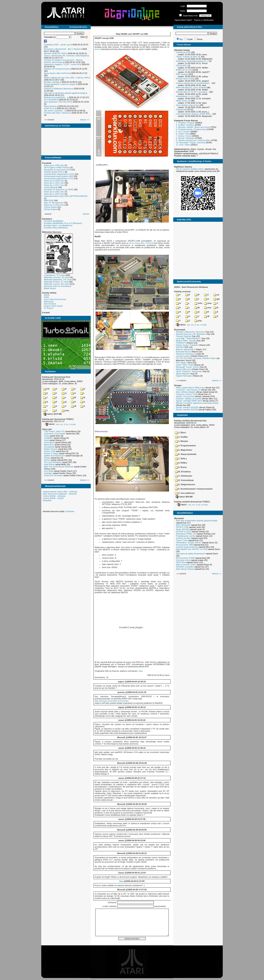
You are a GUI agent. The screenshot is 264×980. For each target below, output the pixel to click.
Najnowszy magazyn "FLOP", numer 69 (62, 64)
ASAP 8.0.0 (49, 108)
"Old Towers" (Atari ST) (54, 431)
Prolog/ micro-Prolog (185, 79)
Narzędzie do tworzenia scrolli (57, 170)
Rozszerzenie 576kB (185, 558)
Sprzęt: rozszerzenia (185, 396)
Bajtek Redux (50, 288)
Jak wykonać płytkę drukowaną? (190, 554)
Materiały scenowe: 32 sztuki (57, 277)
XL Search (48, 308)
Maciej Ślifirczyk (183, 369)
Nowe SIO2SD (183, 529)
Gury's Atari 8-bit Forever (55, 299)
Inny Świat (49, 471)
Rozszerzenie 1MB (184, 545)
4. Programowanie (185, 446)
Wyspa (47, 458)
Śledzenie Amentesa (185, 354)
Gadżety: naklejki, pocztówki (189, 399)
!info (198, 303)
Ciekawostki (181, 110)
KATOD (179, 347)
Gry (181, 39)
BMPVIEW (49, 200)
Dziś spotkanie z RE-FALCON (57, 102)
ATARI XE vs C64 (184, 70)
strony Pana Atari (137, 243)
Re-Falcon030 (50, 100)
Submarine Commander (55, 434)
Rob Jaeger (181, 363)
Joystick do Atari (183, 538)
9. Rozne (181, 467)
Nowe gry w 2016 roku (54, 192)
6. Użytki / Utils (183, 134)
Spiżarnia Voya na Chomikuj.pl (57, 286)
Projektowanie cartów (186, 536)
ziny (198, 321)
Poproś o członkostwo (204, 20)
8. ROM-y (181, 463)
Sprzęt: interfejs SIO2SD (187, 410)
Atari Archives (50, 304)
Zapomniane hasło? (183, 20)
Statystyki (47, 500)
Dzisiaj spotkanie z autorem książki (60, 84)
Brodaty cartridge (52, 82)
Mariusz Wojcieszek (185, 349)
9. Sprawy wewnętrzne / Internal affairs (193, 140)
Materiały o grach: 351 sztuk (57, 284)
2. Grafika (181, 437)
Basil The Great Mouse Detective (59, 467)
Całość (50, 424)
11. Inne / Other (183, 145)
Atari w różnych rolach (186, 565)
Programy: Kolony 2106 (187, 394)
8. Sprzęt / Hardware (185, 138)
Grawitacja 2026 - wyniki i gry (57, 45)
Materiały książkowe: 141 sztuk (58, 280)
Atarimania (49, 302)
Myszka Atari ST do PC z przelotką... (192, 92)
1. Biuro (180, 432)
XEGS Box (181, 562)
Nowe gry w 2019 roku (54, 183)
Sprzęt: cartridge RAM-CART (189, 401)
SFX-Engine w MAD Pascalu (57, 167)
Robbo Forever (51, 449)
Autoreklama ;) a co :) (186, 96)
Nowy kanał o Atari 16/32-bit (57, 73)
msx (208, 308)
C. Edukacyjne (184, 476)
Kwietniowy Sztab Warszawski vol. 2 (192, 61)
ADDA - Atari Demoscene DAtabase (191, 287)
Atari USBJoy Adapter (186, 392)
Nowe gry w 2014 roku (54, 205)
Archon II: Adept (51, 453)
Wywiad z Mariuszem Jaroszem (190, 332)
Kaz (121, 881)
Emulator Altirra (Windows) (56, 228)
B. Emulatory (183, 472)
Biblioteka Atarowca (52, 232)
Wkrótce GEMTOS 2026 (55, 53)
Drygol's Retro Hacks (53, 306)
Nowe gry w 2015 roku (54, 194)
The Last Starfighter (53, 462)
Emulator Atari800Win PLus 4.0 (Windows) (63, 223)
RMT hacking (182, 74)
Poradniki (47, 163)
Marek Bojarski (183, 374)
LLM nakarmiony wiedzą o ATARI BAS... (194, 114)
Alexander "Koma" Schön (187, 367)
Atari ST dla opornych (54, 203)
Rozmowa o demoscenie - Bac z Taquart (62, 49)
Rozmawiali (180, 330)
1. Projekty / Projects (185, 123)
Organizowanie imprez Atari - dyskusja (60, 492)
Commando (49, 442)
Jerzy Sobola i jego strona (188, 105)
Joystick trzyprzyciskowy (187, 547)
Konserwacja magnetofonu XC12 (59, 178)
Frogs (47, 436)
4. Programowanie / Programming (191, 129)
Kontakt (46, 313)
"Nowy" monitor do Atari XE (188, 57)
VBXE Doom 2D (183, 101)
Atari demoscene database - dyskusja (60, 494)
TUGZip (72, 424)
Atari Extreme (50, 106)
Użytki (190, 39)
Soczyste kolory (183, 560)
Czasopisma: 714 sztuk (54, 275)
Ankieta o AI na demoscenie (56, 69)
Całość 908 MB (184, 497)
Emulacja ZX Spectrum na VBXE (59, 189)
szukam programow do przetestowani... (194, 83)
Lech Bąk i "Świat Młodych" (188, 338)
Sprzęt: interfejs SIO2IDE (187, 407)
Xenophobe (49, 447)
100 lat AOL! (182, 65)
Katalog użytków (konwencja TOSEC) (192, 502)
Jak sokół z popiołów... (54, 111)
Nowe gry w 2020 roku (54, 181)
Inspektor (48, 473)
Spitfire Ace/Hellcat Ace (54, 456)
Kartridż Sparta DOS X (54, 172)
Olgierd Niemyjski (184, 376)
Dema (200, 39)
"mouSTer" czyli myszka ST (188, 390)
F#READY (181, 343)
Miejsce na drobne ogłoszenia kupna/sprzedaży (197, 403)
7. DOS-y (181, 459)
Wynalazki (179, 518)
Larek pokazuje (51, 187)
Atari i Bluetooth (183, 525)
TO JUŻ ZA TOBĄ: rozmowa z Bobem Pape (196, 358)
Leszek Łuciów (183, 356)
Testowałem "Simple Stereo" (189, 543)
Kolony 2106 (50, 451)
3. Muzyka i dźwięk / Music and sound (193, 127)
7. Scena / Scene (184, 136)
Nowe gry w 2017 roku (54, 185)
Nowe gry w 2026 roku (54, 165)
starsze (86, 214)
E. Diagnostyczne (185, 484)
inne (65, 410)
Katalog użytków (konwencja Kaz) (190, 421)
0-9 (46, 389)
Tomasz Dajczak (183, 336)
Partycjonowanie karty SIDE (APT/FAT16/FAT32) (66, 196)
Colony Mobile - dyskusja (54, 496)
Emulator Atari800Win (54, 221)
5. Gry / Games (183, 132)
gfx (217, 299)
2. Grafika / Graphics (185, 125)
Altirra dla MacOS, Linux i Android (191, 87)
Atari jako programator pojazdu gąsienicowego (65, 93)
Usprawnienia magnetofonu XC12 (59, 174)
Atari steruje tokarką (185, 569)
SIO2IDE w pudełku (185, 567)
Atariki (47, 295)
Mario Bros (49, 445)
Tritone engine (50, 207)
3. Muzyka (181, 441)
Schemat (150, 243)
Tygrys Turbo (182, 540)
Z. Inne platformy (185, 493)
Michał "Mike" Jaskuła (186, 341)
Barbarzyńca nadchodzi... (55, 97)
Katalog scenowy (182, 291)
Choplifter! (49, 438)
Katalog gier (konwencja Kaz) (56, 377)
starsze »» (85, 120)
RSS (84, 37)
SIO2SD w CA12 (184, 532)
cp (216, 295)
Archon (47, 460)
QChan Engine (51, 209)
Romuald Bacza (183, 352)
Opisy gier (47, 429)
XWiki (46, 297)
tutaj (141, 671)
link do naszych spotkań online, (190, 169)
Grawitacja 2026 (183, 52)
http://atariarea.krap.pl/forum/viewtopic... (113, 701)
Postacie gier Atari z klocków (57, 113)
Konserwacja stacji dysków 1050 (58, 176)
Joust (46, 440)
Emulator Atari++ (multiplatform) (58, 225)
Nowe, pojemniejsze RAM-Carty (190, 388)
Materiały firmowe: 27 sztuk (56, 282)
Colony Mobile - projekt (53, 498)
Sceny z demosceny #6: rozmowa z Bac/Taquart (66, 56)
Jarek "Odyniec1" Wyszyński (189, 371)
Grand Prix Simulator (53, 475)
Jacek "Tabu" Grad (184, 365)
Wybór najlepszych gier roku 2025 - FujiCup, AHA (66, 78)
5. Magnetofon (184, 450)
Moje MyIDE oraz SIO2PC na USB (191, 549)
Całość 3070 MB (53, 414)
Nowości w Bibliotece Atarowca (58, 89)
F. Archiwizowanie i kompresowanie (194, 489)
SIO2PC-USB (182, 527)
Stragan (178, 385)
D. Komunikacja (184, 480)
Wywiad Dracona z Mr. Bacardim (191, 334)
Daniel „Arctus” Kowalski (187, 345)
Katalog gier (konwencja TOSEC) (58, 419)
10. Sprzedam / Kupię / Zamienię (191, 143)
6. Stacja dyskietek (186, 454)
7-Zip (66, 424)
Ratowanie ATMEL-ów (186, 534)
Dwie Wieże (49, 464)
